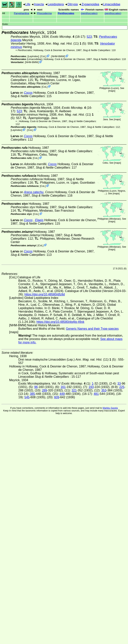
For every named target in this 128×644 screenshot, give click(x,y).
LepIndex (33, 56)
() (89, 13)
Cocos (28, 93)
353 (104, 390)
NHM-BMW (58, 56)
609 (57, 397)
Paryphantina (22, 13)
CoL (43, 56)
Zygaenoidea (90, 4)
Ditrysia (73, 4)
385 (32, 394)
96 (36, 387)
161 (63, 387)
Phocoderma (44, 13)
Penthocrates (66, 13)
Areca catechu (34, 192)
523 (89, 37)
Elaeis (39, 220)
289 (45, 390)
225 (122, 387)
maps (112, 91)
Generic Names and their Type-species (92, 329)
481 (96, 394)
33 (119, 384)
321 (74, 390)
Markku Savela (110, 408)
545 (27, 397)
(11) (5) (66, 44)
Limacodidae (112, 4)
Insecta (39, 4)
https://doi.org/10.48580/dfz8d (45, 294)
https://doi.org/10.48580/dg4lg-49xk (60, 322)
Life (28, 4)
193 (91, 387)
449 (62, 394)
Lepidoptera (56, 4)
